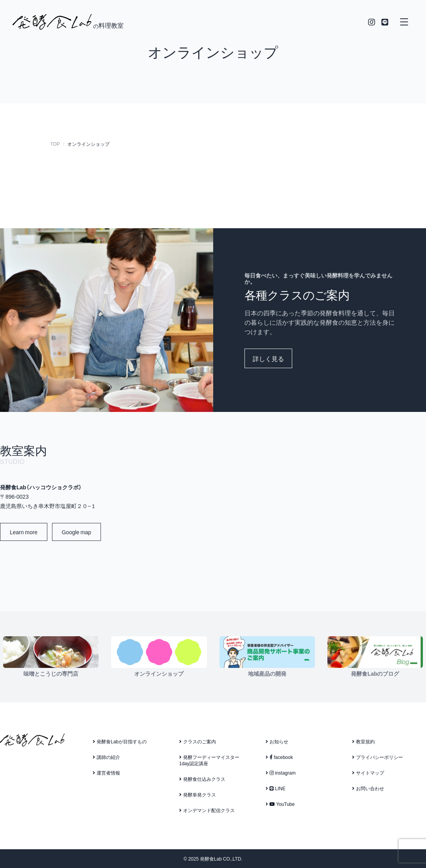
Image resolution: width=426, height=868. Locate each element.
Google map (76, 532)
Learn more (24, 532)
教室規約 (363, 741)
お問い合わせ (368, 788)
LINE (276, 788)
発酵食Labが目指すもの (120, 741)
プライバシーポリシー (377, 757)
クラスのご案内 (198, 741)
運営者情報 (106, 773)
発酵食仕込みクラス (202, 779)
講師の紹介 (106, 757)
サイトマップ (368, 773)
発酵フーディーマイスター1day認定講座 (209, 760)
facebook (279, 757)
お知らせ (277, 741)
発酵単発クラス (198, 795)
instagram (281, 773)
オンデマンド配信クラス (207, 810)
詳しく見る (268, 358)
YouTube (280, 804)
